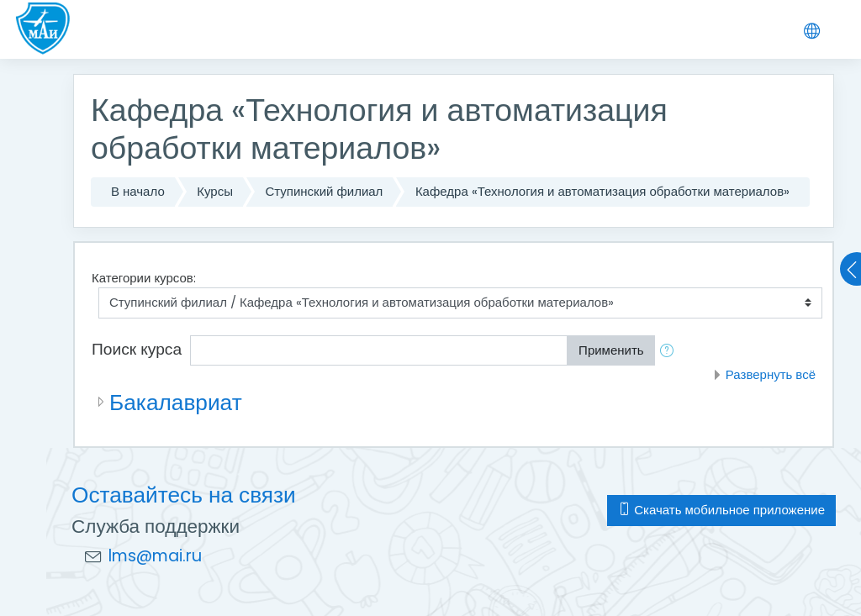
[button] (670, 351)
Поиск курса (137, 349)
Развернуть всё (771, 374)
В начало (138, 191)
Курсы (215, 191)
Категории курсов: (144, 278)
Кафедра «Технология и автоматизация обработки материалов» (602, 191)
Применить (611, 350)
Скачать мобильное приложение (721, 510)
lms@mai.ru (155, 556)
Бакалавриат (176, 402)
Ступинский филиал (324, 191)
